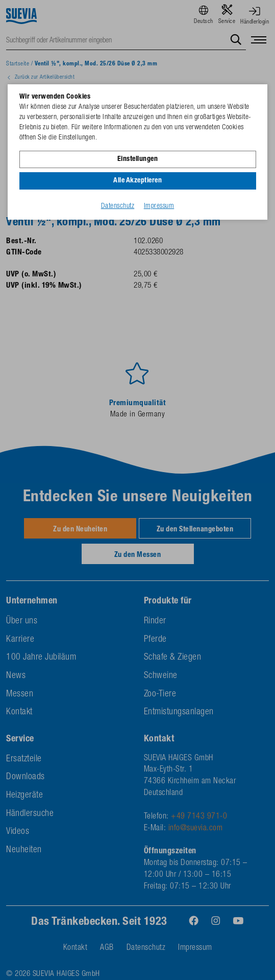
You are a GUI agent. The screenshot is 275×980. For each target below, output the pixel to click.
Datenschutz (118, 206)
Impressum (159, 206)
